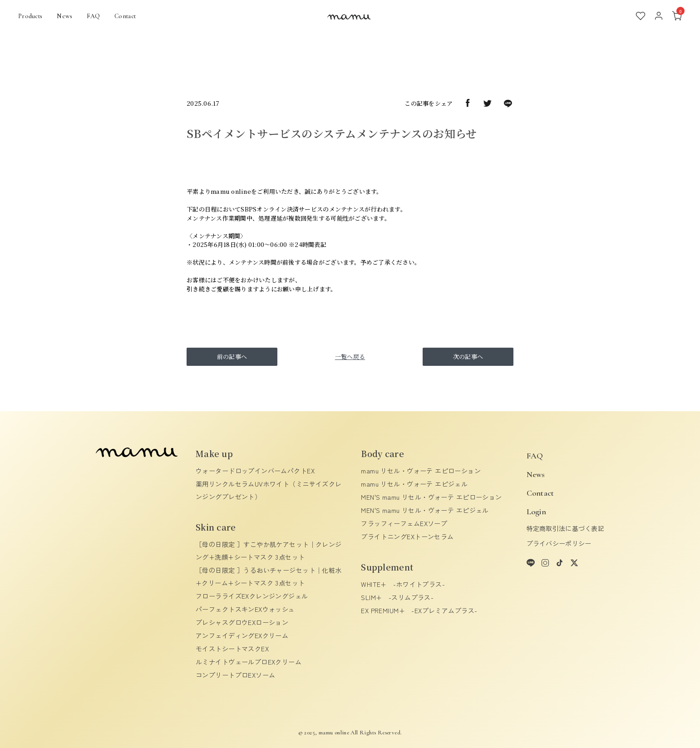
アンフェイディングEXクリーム (242, 635)
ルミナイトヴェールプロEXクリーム (249, 662)
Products (30, 16)
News (64, 16)
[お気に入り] (641, 16)
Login (536, 512)
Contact (125, 16)
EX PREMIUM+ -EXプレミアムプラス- (419, 610)
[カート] (677, 16)
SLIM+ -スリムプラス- (397, 597)
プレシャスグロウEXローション (242, 622)
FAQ (93, 16)
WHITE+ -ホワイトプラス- (403, 584)
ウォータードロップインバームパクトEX (255, 471)
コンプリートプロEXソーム (235, 675)
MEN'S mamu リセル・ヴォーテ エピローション (431, 497)
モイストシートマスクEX (232, 649)
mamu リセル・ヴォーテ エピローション (421, 471)
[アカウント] (659, 16)
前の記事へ (232, 357)
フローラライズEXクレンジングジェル (252, 596)
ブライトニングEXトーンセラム (407, 536)
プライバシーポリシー (559, 543)
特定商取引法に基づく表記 (565, 528)
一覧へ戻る (350, 357)
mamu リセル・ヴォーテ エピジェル (414, 484)
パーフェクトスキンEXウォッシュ (245, 609)
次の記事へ (468, 357)
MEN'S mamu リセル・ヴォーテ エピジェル (425, 510)
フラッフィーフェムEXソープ (404, 523)
